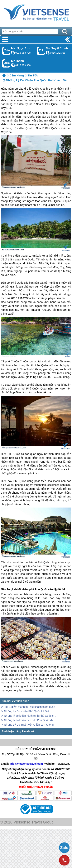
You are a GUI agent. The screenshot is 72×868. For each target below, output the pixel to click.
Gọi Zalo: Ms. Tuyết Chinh (41, 51)
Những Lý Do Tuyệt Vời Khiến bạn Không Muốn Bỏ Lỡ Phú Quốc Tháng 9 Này (30, 725)
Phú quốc (7, 594)
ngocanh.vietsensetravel (13, 53)
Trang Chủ (36, 13)
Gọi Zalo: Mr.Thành (6, 63)
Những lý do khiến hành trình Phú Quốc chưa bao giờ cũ (30, 716)
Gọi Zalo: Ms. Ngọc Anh (6, 51)
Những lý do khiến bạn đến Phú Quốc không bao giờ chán (30, 720)
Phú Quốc (28, 117)
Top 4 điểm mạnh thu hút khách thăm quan (30, 707)
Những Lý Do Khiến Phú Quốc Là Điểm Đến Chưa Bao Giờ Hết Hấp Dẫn (30, 711)
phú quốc (65, 121)
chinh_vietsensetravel (48, 53)
